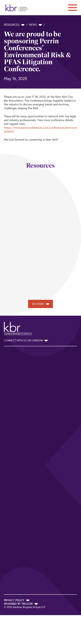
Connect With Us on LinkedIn (26, 340)
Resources (14, 25)
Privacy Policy (17, 600)
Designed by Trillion (21, 604)
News (35, 25)
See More (40, 304)
